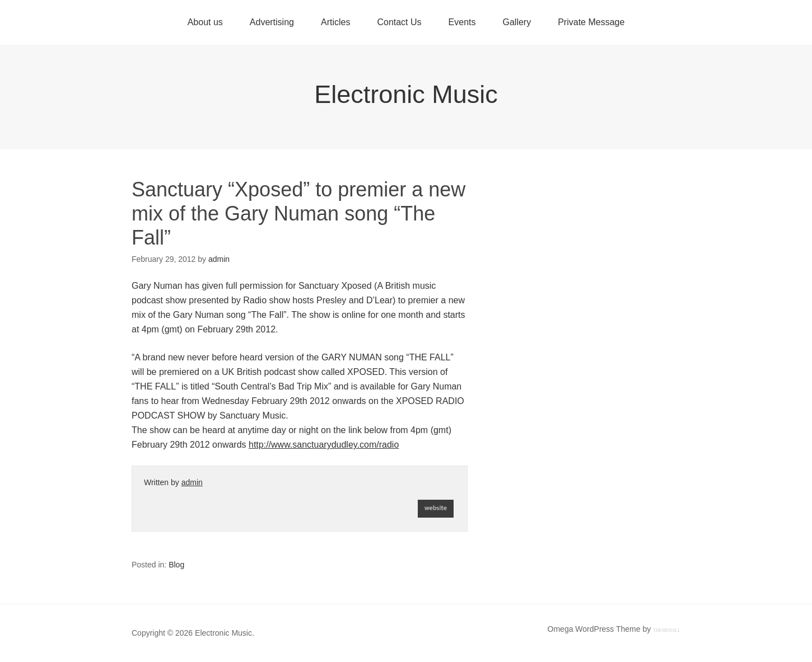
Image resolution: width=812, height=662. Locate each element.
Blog (176, 565)
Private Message (591, 22)
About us (205, 22)
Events (462, 22)
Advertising (272, 22)
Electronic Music (406, 94)
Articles (335, 22)
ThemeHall (667, 630)
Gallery (517, 22)
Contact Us (399, 22)
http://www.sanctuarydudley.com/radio (324, 445)
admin (192, 482)
